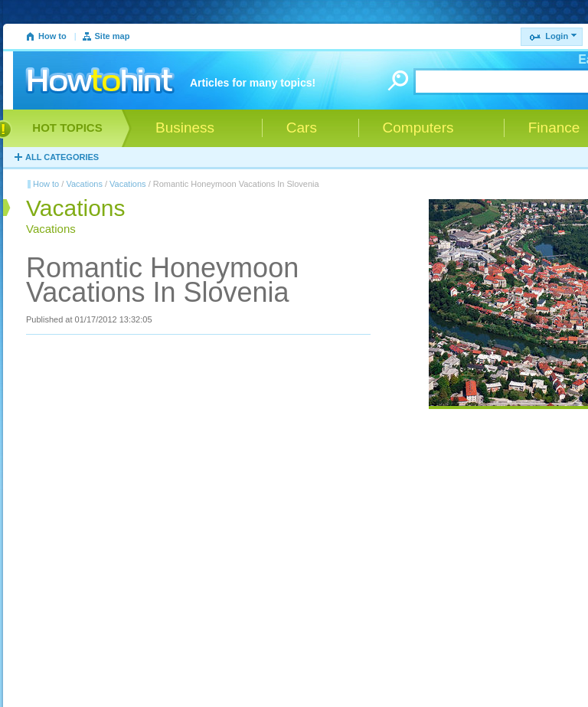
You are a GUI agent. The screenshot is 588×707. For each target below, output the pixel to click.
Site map (113, 36)
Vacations (84, 184)
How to (52, 36)
